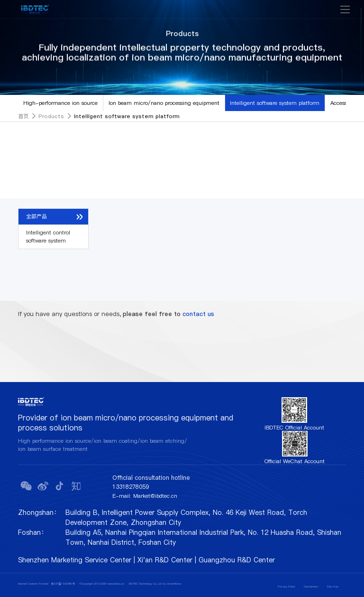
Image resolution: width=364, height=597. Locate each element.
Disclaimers (311, 587)
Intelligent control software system (48, 237)
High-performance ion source (60, 103)
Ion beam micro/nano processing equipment (164, 103)
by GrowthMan (172, 584)
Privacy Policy (287, 587)
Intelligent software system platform (275, 103)
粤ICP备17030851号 (63, 584)
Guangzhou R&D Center (237, 560)
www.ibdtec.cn (116, 584)
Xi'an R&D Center (165, 560)
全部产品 (36, 216)
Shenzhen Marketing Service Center (75, 560)
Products (51, 116)
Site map (332, 587)
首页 (23, 116)
